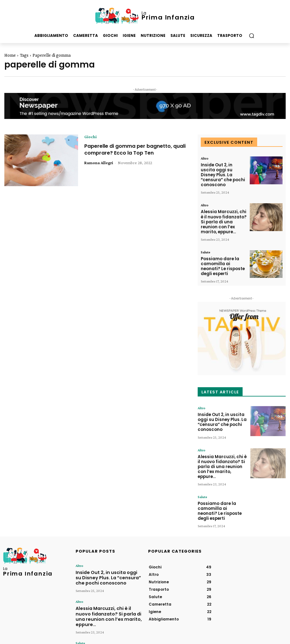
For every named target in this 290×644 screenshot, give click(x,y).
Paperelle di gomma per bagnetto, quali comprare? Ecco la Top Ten (134, 149)
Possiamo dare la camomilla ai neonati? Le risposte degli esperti (222, 252)
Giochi (90, 137)
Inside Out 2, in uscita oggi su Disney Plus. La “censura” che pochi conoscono (222, 171)
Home (10, 55)
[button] (251, 36)
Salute (206, 239)
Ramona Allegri (99, 163)
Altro (205, 158)
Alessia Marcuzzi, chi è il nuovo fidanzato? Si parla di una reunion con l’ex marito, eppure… (223, 211)
